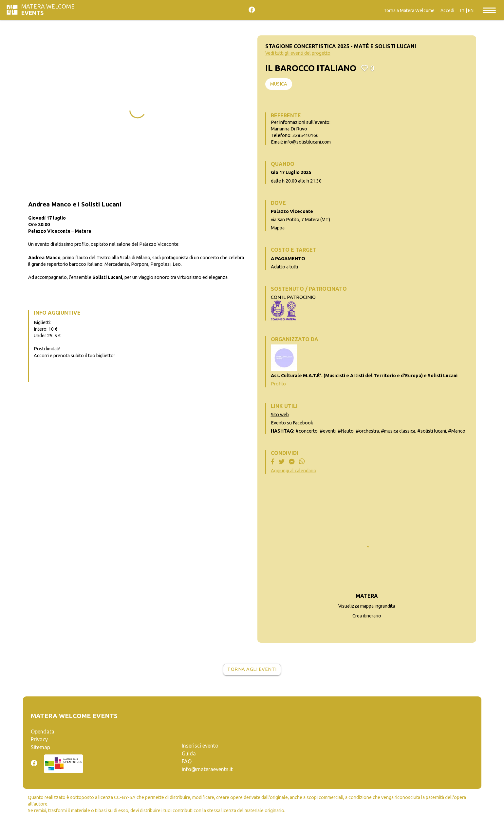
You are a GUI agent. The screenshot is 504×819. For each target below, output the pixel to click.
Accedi (447, 10)
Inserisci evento (200, 746)
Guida (189, 753)
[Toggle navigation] (489, 10)
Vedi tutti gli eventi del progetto (298, 53)
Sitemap (40, 747)
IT (462, 10)
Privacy (39, 739)
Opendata (43, 731)
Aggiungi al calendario (294, 471)
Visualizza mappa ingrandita (367, 606)
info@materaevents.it (207, 769)
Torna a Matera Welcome (409, 10)
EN (471, 10)
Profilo (278, 384)
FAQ (187, 761)
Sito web (280, 415)
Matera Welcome (48, 10)
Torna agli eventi (252, 669)
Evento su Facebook (292, 423)
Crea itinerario (367, 616)
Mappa (278, 228)
